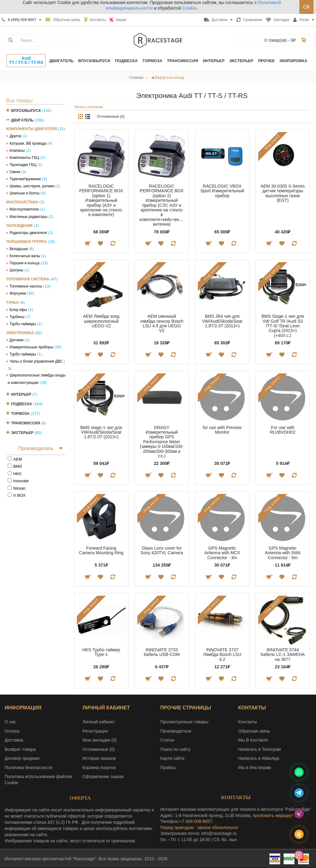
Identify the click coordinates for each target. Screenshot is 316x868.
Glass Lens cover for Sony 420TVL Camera (162, 550)
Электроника (20, 333)
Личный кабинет (99, 722)
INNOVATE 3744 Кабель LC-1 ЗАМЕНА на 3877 (283, 655)
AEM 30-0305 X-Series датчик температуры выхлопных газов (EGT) (283, 193)
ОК (306, 7)
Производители (176, 731)
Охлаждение (20, 226)
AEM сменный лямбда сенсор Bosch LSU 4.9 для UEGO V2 (162, 323)
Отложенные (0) (111, 117)
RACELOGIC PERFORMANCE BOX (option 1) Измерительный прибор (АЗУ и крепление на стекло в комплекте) (101, 200)
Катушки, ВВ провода (28, 143)
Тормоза (20, 414)
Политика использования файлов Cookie (38, 780)
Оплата (12, 731)
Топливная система (28, 279)
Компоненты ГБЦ (24, 158)
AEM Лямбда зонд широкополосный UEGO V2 (101, 321)
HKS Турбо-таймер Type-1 (101, 652)
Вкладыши (19, 249)
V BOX (19, 495)
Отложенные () (98, 749)
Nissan (19, 488)
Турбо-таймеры (23, 324)
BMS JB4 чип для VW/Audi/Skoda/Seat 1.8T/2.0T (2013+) (222, 321)
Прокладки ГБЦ (23, 165)
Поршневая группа (26, 242)
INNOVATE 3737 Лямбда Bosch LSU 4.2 (222, 655)
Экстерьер (22, 433)
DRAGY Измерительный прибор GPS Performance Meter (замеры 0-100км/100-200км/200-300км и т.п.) (162, 442)
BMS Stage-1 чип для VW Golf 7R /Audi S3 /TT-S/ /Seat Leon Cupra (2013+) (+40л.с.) (283, 326)
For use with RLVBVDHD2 (283, 430)
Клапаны (17, 151)
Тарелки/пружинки (25, 179)
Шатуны (16, 270)
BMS (18, 466)
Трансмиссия (25, 423)
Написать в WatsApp (259, 758)
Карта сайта (173, 758)
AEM (18, 459)
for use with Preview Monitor (222, 430)
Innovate (21, 481)
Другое (15, 136)
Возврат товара (20, 749)
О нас (10, 722)
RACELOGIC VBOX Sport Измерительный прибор (222, 191)
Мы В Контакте (253, 740)
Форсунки (18, 293)
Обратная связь (254, 731)
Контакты (247, 722)
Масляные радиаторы (28, 217)
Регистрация (95, 731)
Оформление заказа (103, 777)
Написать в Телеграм (260, 749)
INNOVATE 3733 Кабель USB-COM (162, 652)
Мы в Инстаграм (255, 768)
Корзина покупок (99, 768)
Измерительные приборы (31, 347)
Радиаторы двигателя (28, 233)
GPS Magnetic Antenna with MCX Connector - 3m (222, 553)
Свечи (15, 172)
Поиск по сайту (176, 749)
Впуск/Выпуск (26, 111)
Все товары (19, 101)
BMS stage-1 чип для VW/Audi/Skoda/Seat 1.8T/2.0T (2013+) (101, 432)
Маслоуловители (24, 209)
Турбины (17, 317)
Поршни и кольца (25, 263)
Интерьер (21, 394)
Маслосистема (22, 202)
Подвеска (22, 404)
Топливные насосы (26, 286)
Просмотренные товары (185, 722)
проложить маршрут (273, 815)
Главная (136, 78)
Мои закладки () (100, 740)
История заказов (99, 758)
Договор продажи (22, 758)
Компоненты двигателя (32, 129)
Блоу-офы (18, 310)
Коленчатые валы (25, 256)
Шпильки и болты (25, 193)
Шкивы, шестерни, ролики (32, 186)
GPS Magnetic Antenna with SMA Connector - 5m (283, 553)
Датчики (17, 340)
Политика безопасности (28, 768)
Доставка (14, 740)
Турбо (12, 303)
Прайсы (168, 768)
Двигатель (22, 120)
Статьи (167, 740)
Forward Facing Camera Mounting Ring (101, 550)
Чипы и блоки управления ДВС (36, 361)
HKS (17, 474)
